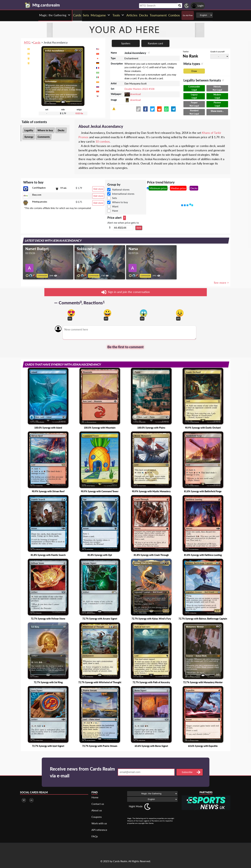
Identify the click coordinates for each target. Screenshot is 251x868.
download (135, 94)
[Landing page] (28, 5)
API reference (99, 830)
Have (115, 211)
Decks (61, 130)
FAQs (95, 836)
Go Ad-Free (188, 15)
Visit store (98, 189)
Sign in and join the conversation (126, 292)
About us (97, 810)
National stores (121, 189)
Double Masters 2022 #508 (139, 89)
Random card (155, 43)
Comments (44, 137)
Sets (115, 198)
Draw (194, 71)
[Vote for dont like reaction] (180, 313)
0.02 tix (79, 113)
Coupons (97, 817)
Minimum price (158, 188)
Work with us (99, 823)
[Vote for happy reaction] (107, 313)
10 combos (103, 141)
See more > (221, 283)
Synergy (29, 137)
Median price (178, 188)
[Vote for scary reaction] (144, 313)
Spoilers (126, 43)
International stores (123, 194)
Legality (29, 130)
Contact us (98, 804)
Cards (37, 42)
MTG (27, 42)
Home (95, 797)
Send (139, 228)
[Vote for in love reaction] (71, 313)
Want (115, 206)
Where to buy (45, 130)
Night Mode (136, 806)
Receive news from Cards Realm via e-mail (82, 772)
